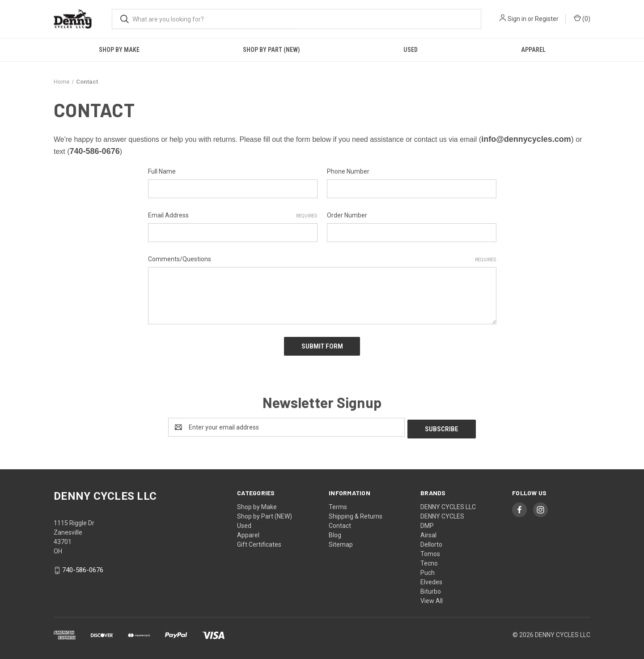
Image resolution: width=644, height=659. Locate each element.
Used (411, 50)
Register (547, 19)
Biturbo (431, 587)
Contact (340, 522)
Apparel (533, 50)
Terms (338, 503)
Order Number (347, 215)
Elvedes (431, 578)
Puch (428, 569)
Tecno (429, 559)
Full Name (162, 171)
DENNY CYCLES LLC (448, 503)
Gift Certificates (259, 540)
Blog (335, 531)
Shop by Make (119, 50)
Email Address (233, 216)
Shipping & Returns (356, 512)
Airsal (428, 531)
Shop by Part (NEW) (271, 50)
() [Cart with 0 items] (582, 18)
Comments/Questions (322, 259)
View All (432, 597)
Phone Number (348, 171)
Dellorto (431, 540)
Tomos (430, 550)
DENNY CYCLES (442, 512)
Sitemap (341, 540)
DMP (427, 522)
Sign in (517, 19)
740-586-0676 (83, 566)
